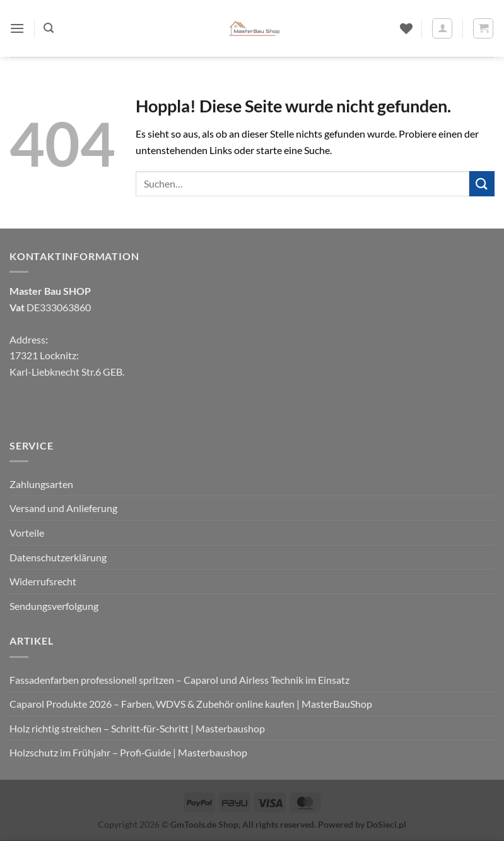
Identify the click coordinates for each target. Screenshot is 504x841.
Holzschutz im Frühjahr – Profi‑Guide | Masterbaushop (128, 752)
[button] (17, 28)
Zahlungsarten (41, 484)
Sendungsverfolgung (54, 606)
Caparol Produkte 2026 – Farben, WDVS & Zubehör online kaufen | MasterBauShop (191, 704)
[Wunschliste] (406, 28)
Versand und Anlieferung (63, 508)
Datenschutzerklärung (58, 557)
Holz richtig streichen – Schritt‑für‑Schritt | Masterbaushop (137, 728)
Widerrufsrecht (43, 581)
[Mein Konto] (442, 28)
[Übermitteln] (482, 183)
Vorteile (27, 533)
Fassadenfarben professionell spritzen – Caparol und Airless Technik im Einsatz (179, 680)
